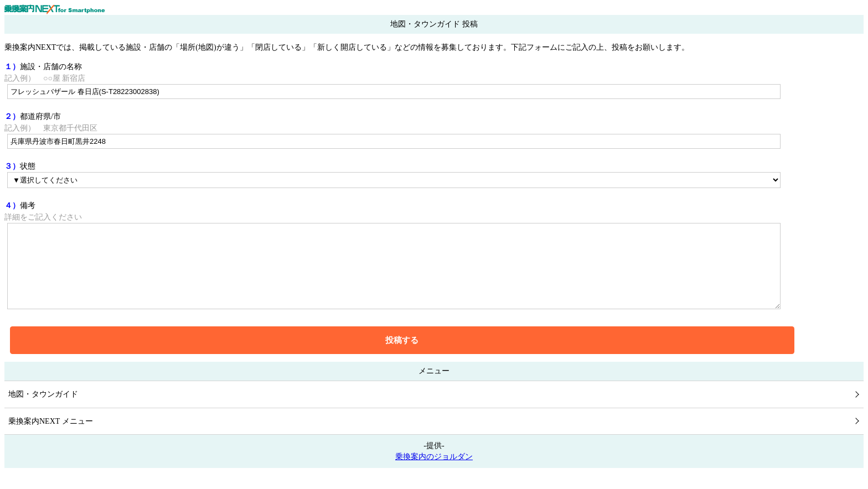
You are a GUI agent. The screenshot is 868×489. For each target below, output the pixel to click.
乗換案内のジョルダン (434, 473)
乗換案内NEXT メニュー (51, 438)
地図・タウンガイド (43, 411)
